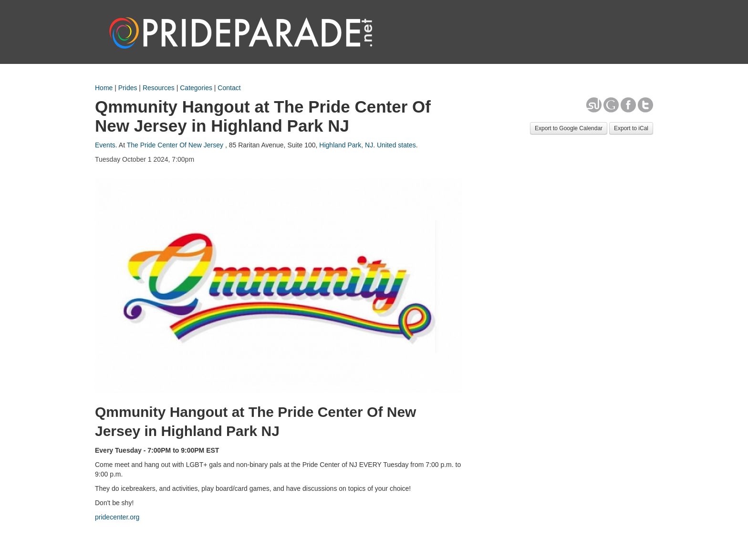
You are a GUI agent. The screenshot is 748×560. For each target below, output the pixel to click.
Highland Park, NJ (346, 145)
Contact (229, 88)
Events (105, 145)
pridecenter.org (117, 517)
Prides (128, 88)
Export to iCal (631, 128)
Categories (196, 88)
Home (104, 88)
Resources (159, 88)
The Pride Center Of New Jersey (175, 145)
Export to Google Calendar (569, 128)
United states (396, 145)
